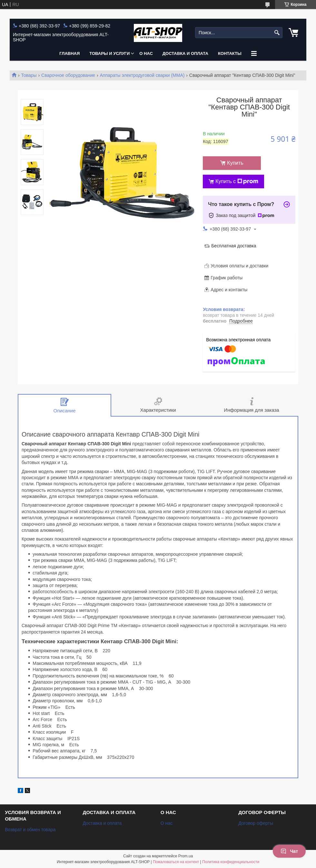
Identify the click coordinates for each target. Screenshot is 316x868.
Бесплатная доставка (234, 246)
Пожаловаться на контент (176, 862)
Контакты (230, 53)
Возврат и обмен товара (30, 830)
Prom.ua (186, 856)
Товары (29, 75)
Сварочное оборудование (68, 75)
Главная (69, 53)
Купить (235, 163)
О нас (146, 53)
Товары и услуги (109, 53)
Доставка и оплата (185, 53)
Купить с (237, 181)
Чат (289, 851)
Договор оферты (256, 823)
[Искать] (277, 33)
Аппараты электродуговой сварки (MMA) (142, 75)
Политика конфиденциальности (231, 862)
